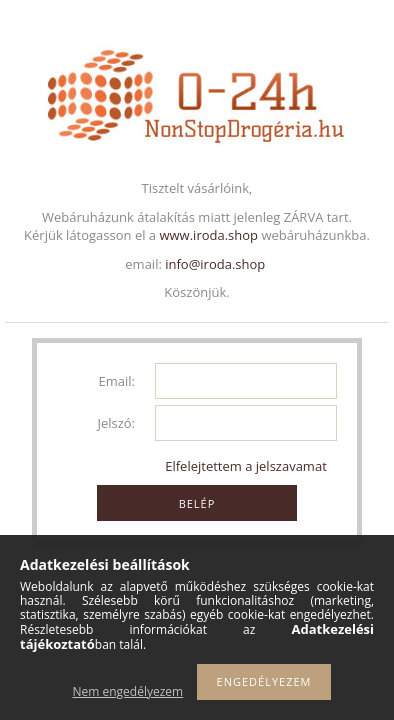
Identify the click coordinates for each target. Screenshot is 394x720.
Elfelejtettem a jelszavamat (246, 466)
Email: (117, 381)
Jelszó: (116, 423)
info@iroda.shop (215, 264)
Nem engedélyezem (128, 691)
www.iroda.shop (208, 235)
